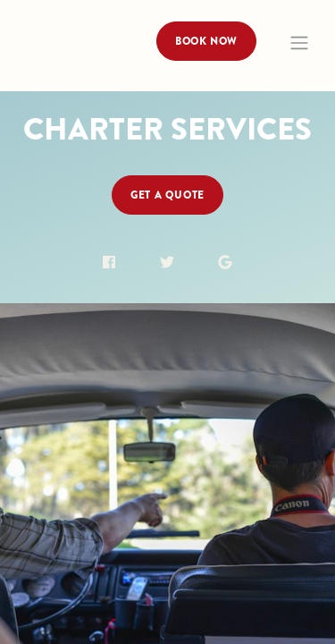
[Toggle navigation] (299, 43)
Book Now (206, 41)
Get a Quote (167, 195)
